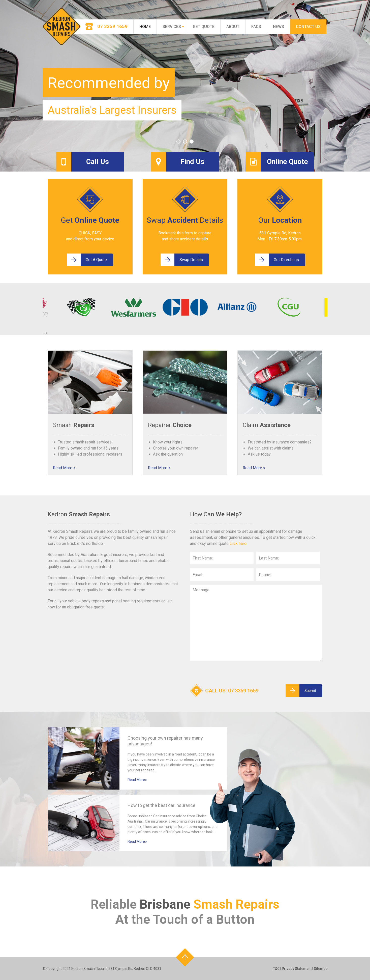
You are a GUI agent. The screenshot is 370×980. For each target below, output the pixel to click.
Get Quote (204, 27)
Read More (63, 468)
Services (172, 27)
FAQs (256, 27)
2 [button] (185, 142)
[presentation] (228, 675)
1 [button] (178, 142)
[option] (185, 86)
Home (145, 27)
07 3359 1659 (243, 691)
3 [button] (192, 142)
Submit (301, 691)
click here (238, 543)
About (233, 27)
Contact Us (308, 27)
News (279, 27)
